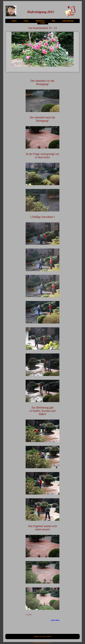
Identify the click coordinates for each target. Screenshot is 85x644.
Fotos (26, 21)
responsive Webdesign (38, 642)
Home (14, 21)
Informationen (68, 21)
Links (43, 23)
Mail (54, 21)
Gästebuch (40, 21)
